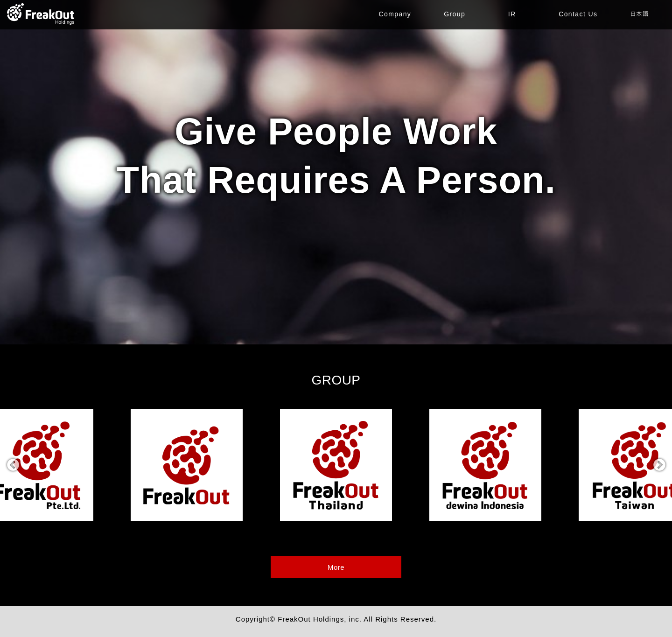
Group (455, 14)
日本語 (639, 14)
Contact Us (578, 14)
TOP (41, 14)
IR (512, 14)
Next (659, 465)
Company (395, 14)
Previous (13, 465)
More (336, 567)
